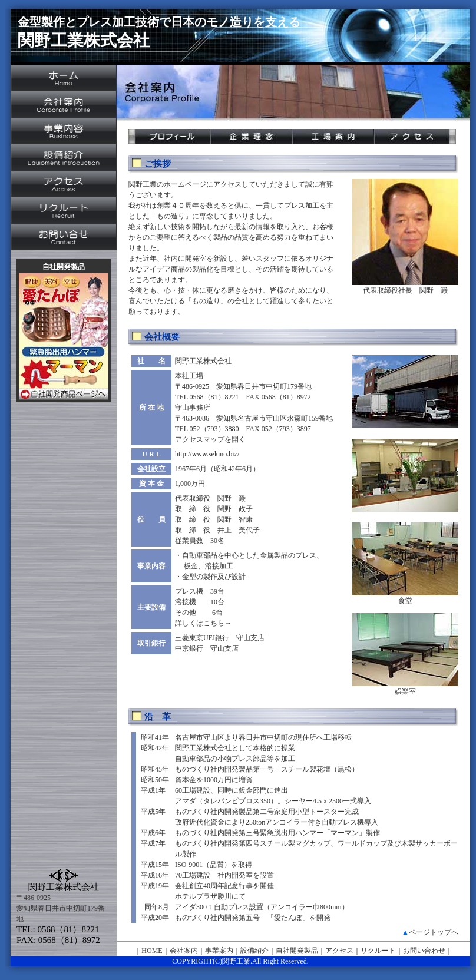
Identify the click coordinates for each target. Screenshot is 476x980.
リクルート (378, 951)
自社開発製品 (297, 951)
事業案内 (219, 951)
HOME (152, 951)
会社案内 (184, 951)
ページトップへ (434, 932)
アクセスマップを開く (210, 439)
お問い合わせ (424, 951)
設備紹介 (254, 951)
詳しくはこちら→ (203, 623)
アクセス (339, 951)
